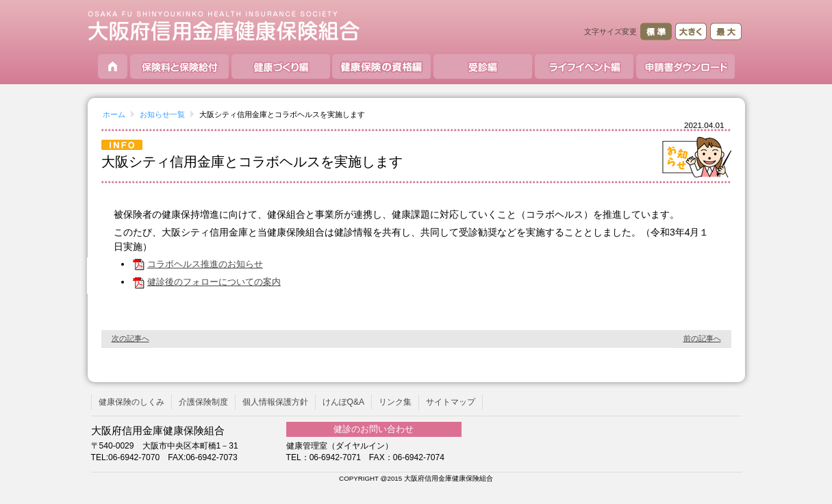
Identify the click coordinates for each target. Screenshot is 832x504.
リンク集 (395, 402)
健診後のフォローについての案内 (206, 282)
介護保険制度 (203, 402)
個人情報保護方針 (275, 402)
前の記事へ (702, 338)
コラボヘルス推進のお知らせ (197, 264)
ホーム (114, 114)
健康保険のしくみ (131, 402)
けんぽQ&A (344, 402)
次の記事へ (130, 338)
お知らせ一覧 (162, 114)
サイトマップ (451, 402)
